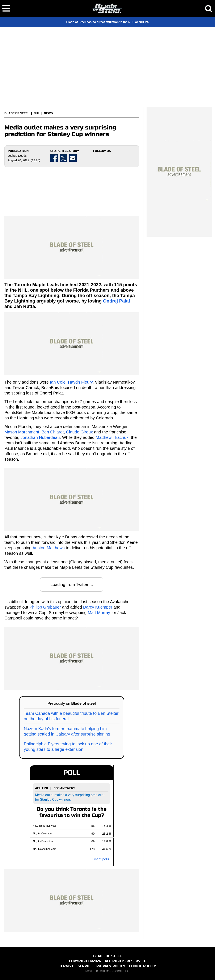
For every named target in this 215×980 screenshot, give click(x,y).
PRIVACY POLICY (111, 966)
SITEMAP (106, 971)
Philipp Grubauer (45, 607)
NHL (37, 113)
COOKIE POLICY (143, 966)
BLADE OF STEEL (17, 113)
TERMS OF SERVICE (76, 966)
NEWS (48, 113)
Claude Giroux (80, 432)
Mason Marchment (22, 432)
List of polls (101, 859)
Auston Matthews (48, 548)
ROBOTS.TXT (122, 971)
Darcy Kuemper (98, 607)
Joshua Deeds (17, 156)
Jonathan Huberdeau (40, 437)
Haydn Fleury (80, 382)
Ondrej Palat (117, 301)
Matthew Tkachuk (112, 437)
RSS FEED (92, 971)
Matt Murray (99, 613)
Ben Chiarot (53, 432)
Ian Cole (58, 382)
